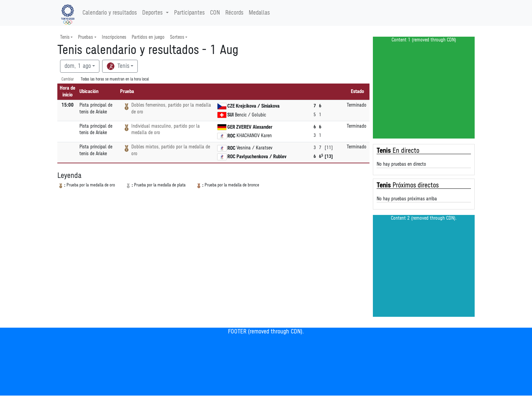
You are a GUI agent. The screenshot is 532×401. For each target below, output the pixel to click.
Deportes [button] (153, 13)
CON (215, 13)
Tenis (118, 66)
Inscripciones (114, 37)
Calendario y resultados (110, 13)
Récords (234, 13)
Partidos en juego (148, 37)
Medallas (259, 13)
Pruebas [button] (85, 37)
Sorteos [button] (177, 37)
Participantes (189, 13)
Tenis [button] (65, 37)
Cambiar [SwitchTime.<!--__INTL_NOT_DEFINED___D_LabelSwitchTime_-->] (68, 79)
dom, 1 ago (78, 66)
